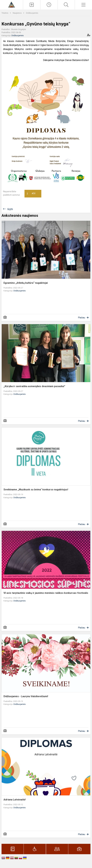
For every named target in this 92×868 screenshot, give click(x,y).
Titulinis (5, 13)
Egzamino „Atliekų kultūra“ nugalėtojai (26, 283)
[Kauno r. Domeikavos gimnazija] (12, 4)
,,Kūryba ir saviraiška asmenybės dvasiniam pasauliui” (34, 386)
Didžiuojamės (32, 13)
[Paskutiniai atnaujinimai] (49, 5)
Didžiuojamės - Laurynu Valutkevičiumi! (26, 696)
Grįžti (10, 209)
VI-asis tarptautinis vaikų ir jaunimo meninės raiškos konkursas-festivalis (46, 593)
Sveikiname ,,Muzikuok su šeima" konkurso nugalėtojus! (36, 490)
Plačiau (82, 318)
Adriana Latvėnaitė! (15, 800)
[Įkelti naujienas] (32, 5)
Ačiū (31, 194)
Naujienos (17, 13)
